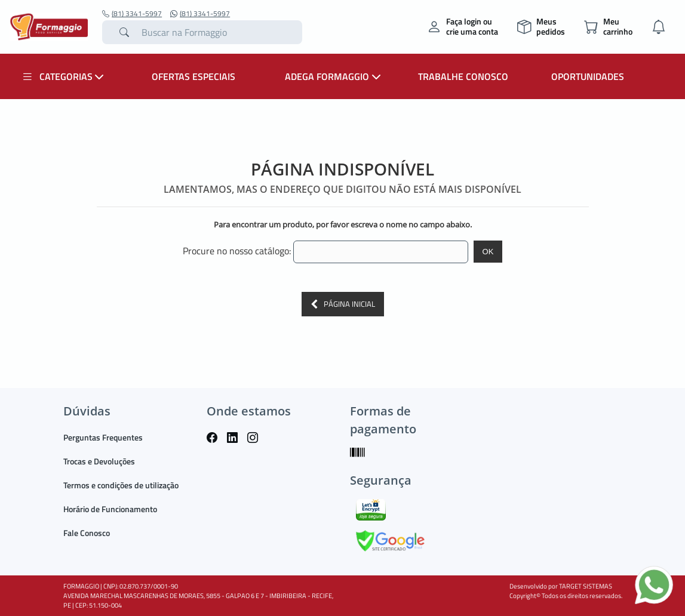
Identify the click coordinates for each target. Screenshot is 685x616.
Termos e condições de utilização (121, 485)
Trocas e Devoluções (99, 461)
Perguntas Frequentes (103, 437)
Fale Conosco (87, 533)
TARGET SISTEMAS (586, 586)
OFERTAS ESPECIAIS (193, 76)
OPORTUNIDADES (588, 76)
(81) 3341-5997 (132, 14)
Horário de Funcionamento (110, 509)
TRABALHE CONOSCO (463, 76)
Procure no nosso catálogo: (237, 251)
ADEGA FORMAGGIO (334, 76)
